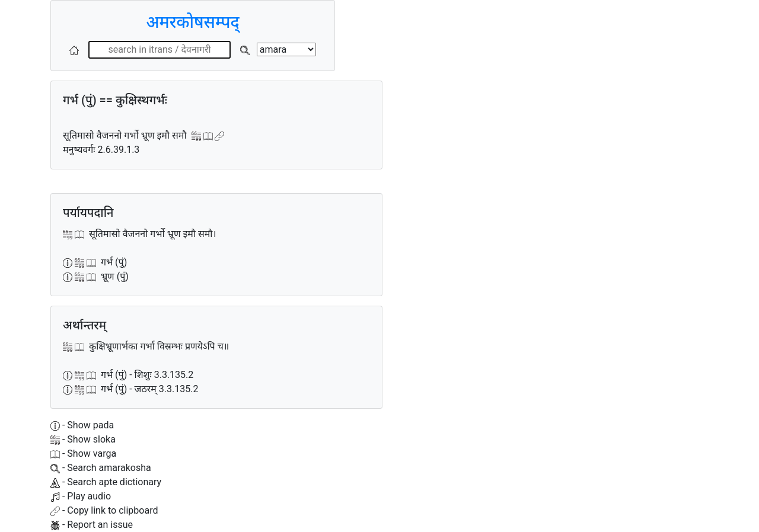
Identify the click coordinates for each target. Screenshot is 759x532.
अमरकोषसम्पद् (192, 22)
